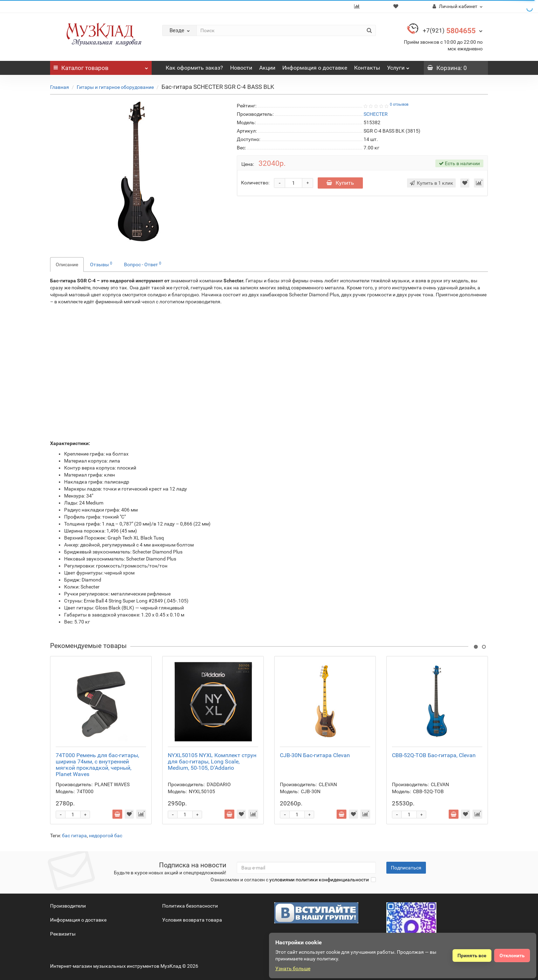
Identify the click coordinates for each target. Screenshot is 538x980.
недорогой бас (106, 836)
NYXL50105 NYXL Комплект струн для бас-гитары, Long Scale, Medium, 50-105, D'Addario (212, 762)
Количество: (255, 183)
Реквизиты (63, 934)
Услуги (398, 66)
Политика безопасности (190, 906)
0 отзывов (399, 104)
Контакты (367, 68)
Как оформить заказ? (194, 68)
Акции (267, 68)
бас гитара (74, 836)
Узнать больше (293, 968)
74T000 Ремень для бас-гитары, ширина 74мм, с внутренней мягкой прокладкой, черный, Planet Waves (97, 765)
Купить (340, 183)
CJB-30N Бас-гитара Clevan (315, 755)
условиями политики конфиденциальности (319, 880)
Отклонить (512, 956)
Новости (241, 68)
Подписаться (406, 868)
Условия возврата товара (192, 920)
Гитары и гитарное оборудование (115, 87)
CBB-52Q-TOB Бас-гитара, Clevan (434, 755)
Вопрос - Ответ (143, 264)
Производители (68, 906)
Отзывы (101, 264)
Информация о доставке (315, 68)
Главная (60, 87)
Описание (67, 265)
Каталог (101, 66)
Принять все (472, 956)
